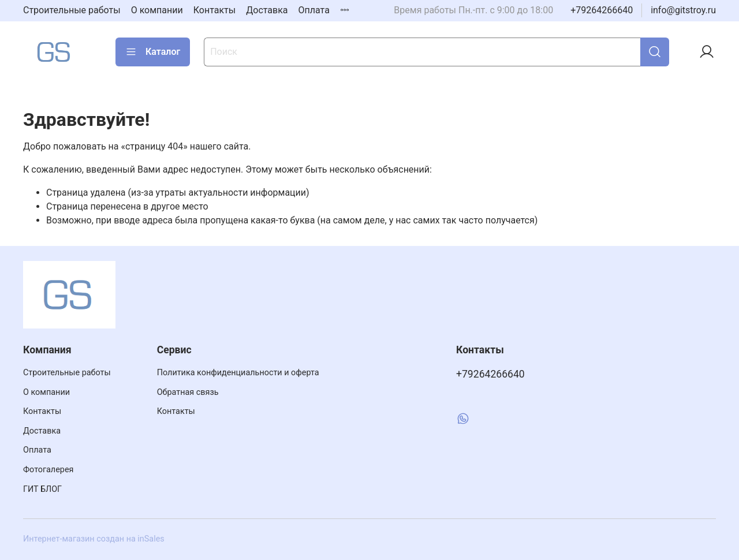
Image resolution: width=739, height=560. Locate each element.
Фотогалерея (48, 470)
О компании (157, 10)
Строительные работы (72, 10)
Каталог (153, 52)
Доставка (267, 10)
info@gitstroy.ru (683, 10)
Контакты (214, 10)
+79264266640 (602, 10)
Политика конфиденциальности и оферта (238, 373)
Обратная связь (188, 392)
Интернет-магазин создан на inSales (94, 539)
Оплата (314, 10)
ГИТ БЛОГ (42, 489)
